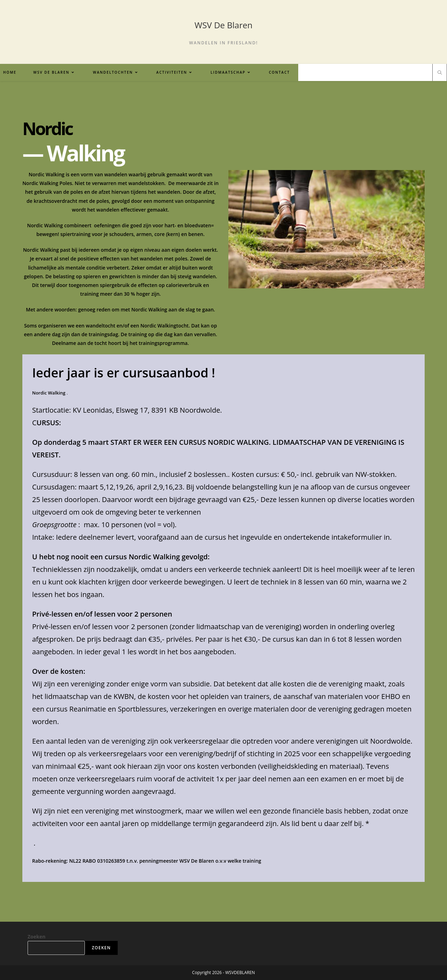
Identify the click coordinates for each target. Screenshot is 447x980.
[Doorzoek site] (440, 73)
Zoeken (36, 937)
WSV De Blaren (223, 25)
